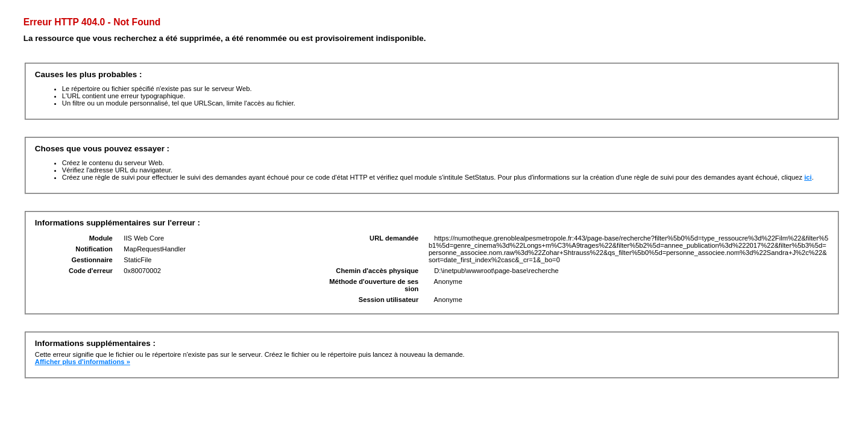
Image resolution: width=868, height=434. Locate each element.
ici (808, 177)
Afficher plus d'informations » (83, 362)
